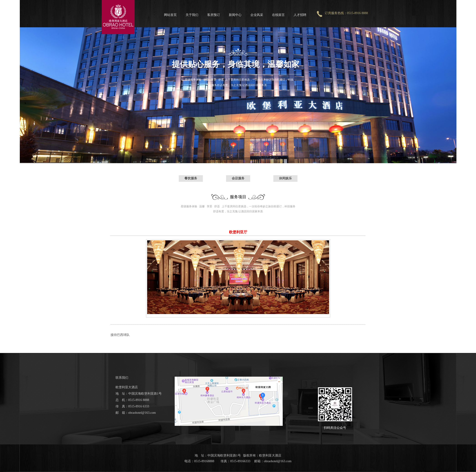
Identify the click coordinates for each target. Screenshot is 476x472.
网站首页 (170, 15)
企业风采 (257, 15)
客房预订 (214, 15)
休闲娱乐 (285, 178)
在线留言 (278, 15)
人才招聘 (300, 15)
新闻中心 (235, 15)
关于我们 (192, 15)
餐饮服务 (191, 178)
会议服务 (238, 178)
